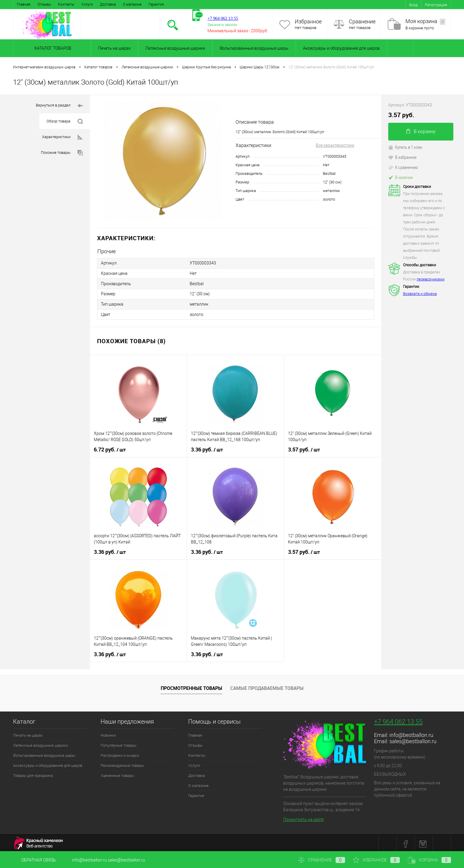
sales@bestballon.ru (413, 740)
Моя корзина (425, 21)
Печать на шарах (114, 48)
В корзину (421, 132)
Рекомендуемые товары (122, 764)
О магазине (132, 4)
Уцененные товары (117, 774)
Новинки (108, 734)
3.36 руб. (207, 448)
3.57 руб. (304, 448)
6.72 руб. (110, 448)
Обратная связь (34, 860)
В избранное (402, 157)
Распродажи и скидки (120, 754)
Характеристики (62, 137)
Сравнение (362, 21)
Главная (24, 4)
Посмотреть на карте (303, 818)
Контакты (66, 4)
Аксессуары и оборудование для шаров (341, 48)
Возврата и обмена (420, 294)
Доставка (108, 4)
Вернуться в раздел (59, 106)
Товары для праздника (33, 774)
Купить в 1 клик (405, 147)
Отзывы (44, 4)
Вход (413, 5)
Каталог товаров (52, 48)
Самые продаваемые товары (267, 687)
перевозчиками (431, 279)
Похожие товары (62, 153)
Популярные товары (119, 744)
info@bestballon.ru (411, 734)
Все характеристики (335, 145)
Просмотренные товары (191, 687)
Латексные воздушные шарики (175, 48)
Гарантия (156, 4)
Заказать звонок (222, 25)
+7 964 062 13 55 (398, 721)
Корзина (429, 860)
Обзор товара (65, 121)
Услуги (87, 4)
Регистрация (436, 5)
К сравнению (403, 167)
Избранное (308, 21)
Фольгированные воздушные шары (254, 48)
